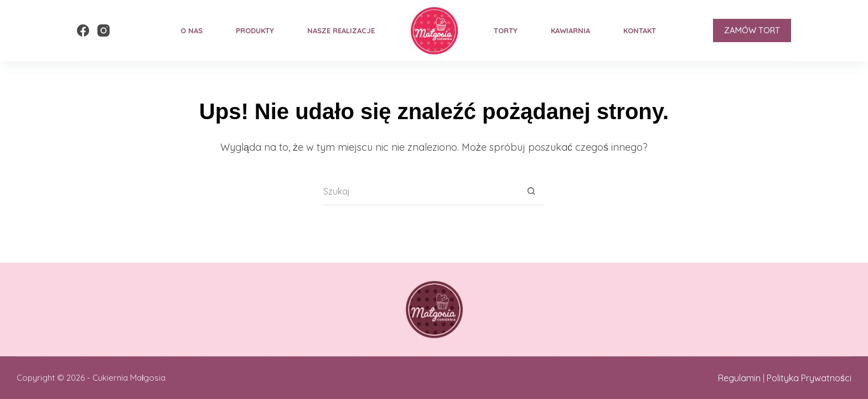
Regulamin (739, 378)
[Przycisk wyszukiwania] (531, 192)
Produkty (255, 30)
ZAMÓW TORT (752, 30)
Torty (506, 30)
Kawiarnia (570, 30)
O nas (192, 30)
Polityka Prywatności (809, 378)
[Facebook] (83, 30)
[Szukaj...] (420, 192)
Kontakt (640, 30)
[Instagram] (104, 30)
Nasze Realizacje (341, 30)
